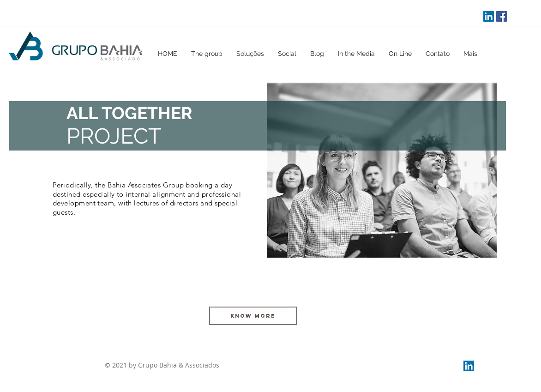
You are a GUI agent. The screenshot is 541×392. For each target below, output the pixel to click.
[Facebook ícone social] (502, 16)
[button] (250, 54)
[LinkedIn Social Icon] (489, 16)
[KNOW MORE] (253, 316)
